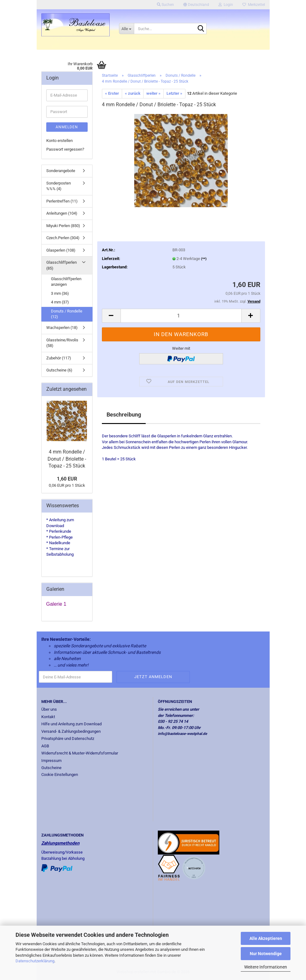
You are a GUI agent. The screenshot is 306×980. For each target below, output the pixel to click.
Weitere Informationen (266, 967)
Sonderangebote (61, 171)
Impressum (51, 761)
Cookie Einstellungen (60, 775)
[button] (196, 5)
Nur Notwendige (266, 954)
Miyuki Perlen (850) (63, 226)
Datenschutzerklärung (35, 961)
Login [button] (226, 5)
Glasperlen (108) (61, 250)
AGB (45, 746)
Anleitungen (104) (62, 213)
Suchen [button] (165, 5)
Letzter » (174, 93)
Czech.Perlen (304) (63, 238)
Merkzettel (254, 5)
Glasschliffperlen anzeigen (66, 282)
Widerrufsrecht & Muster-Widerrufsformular (80, 753)
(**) (204, 259)
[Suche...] (126, 29)
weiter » (153, 93)
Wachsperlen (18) (62, 328)
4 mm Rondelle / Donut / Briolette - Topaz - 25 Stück (67, 459)
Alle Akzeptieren (266, 938)
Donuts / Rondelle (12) (67, 314)
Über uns (49, 709)
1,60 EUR (67, 479)
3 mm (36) (60, 293)
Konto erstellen (59, 141)
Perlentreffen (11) (62, 201)
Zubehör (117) (59, 358)
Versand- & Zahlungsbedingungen (71, 731)
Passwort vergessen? (65, 149)
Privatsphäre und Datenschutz (68, 738)
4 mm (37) (60, 302)
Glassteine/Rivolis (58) (62, 343)
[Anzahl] (181, 316)
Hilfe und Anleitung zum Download (71, 724)
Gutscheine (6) (59, 370)
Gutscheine (51, 768)
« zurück (133, 93)
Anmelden (67, 127)
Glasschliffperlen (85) (62, 265)
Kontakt (48, 717)
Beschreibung (124, 415)
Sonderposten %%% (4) (59, 186)
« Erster (112, 93)
